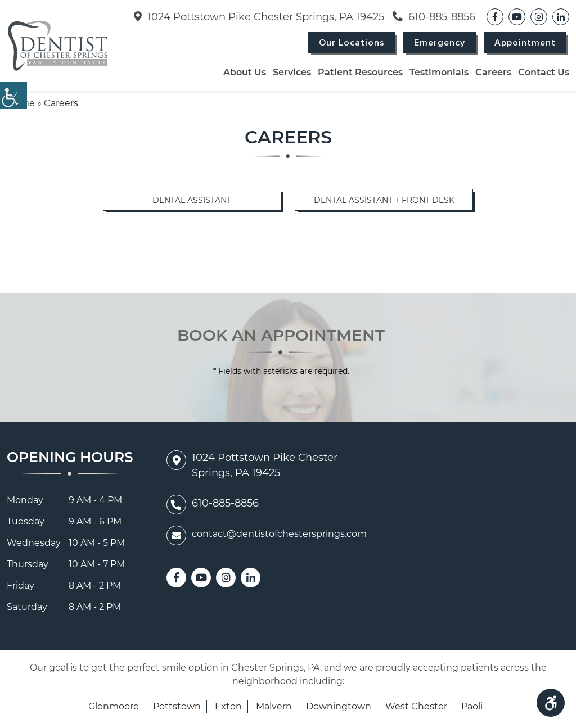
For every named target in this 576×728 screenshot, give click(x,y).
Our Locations (352, 43)
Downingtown (339, 706)
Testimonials (439, 72)
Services (292, 72)
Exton (228, 706)
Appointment (525, 43)
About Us (245, 72)
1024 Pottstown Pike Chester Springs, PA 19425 (259, 17)
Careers (493, 72)
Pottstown (177, 706)
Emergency (440, 43)
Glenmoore (114, 706)
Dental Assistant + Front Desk (384, 200)
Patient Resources (360, 72)
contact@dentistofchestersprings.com (267, 534)
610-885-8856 (434, 17)
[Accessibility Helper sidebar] (13, 96)
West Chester (416, 706)
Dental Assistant (192, 200)
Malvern (274, 706)
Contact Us (544, 72)
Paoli (472, 706)
